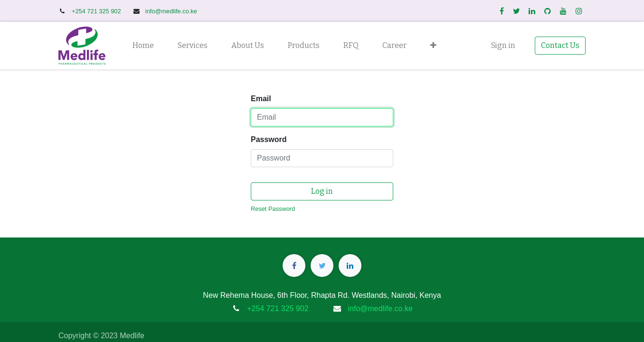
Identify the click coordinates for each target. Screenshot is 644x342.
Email (261, 99)
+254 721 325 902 (97, 11)
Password (269, 139)
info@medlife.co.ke (171, 11)
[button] (433, 46)
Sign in (503, 45)
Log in (322, 191)
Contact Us (560, 45)
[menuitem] (143, 46)
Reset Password (273, 209)
